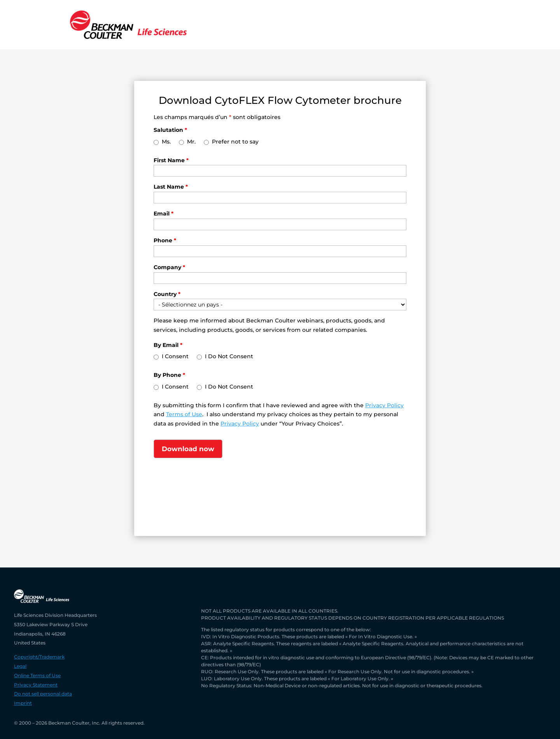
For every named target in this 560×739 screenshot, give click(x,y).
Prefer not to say (235, 142)
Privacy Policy (384, 405)
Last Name (171, 187)
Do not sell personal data (43, 694)
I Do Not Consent (229, 356)
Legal (20, 666)
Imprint (23, 703)
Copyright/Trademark (39, 657)
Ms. (166, 142)
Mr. (191, 142)
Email (164, 214)
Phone (165, 240)
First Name (171, 160)
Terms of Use (184, 414)
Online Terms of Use (37, 675)
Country (167, 294)
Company (169, 267)
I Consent (175, 356)
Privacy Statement (36, 685)
